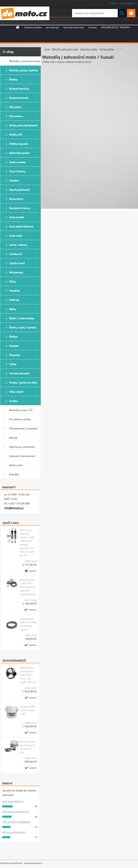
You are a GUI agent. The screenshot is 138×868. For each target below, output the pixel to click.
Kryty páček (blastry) (21, 226)
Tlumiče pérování (19, 373)
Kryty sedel (16, 236)
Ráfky (12, 309)
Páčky (13, 282)
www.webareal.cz (33, 863)
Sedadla (14, 346)
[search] (122, 13)
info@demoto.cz (14, 508)
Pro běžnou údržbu (20, 419)
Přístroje (14, 300)
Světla (13, 364)
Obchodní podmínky (74, 27)
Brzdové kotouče (19, 98)
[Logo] (25, 13)
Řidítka (13, 337)
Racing (13, 438)
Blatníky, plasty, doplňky (24, 70)
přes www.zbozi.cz (13, 801)
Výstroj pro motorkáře (22, 447)
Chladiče (14, 181)
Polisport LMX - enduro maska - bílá (28, 710)
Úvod (47, 49)
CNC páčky (15, 107)
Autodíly (14, 474)
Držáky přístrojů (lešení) (23, 125)
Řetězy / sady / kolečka (23, 327)
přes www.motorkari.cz (15, 812)
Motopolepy (16, 272)
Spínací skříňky (107, 49)
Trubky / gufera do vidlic (23, 383)
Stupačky (15, 355)
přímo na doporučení (14, 832)
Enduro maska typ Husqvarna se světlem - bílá (28, 747)
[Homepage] (18, 27)
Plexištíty (15, 291)
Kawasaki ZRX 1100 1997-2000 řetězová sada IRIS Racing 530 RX (28, 587)
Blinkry (13, 80)
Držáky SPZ (16, 135)
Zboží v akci (16, 465)
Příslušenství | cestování (23, 429)
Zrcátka (14, 401)
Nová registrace (128, 3)
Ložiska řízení (17, 263)
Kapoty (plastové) (19, 190)
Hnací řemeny (17, 171)
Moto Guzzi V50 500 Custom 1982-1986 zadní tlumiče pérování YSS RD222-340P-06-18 (28, 543)
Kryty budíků (17, 217)
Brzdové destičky (19, 89)
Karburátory (16, 199)
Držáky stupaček (19, 144)
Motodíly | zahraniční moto (25, 61)
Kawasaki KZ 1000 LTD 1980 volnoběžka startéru (28, 624)
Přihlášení (113, 3)
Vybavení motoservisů (22, 456)
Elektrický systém (19, 153)
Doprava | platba (33, 27)
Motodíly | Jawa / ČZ (21, 410)
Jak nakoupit (52, 27)
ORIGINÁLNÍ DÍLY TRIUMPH (116, 27)
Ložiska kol (16, 254)
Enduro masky (18, 162)
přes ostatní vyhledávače (16, 822)
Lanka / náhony (18, 245)
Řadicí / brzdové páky (22, 318)
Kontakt (93, 27)
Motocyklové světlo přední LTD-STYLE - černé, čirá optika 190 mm (28, 675)
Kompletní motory (20, 208)
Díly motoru (16, 116)
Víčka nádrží (16, 392)
